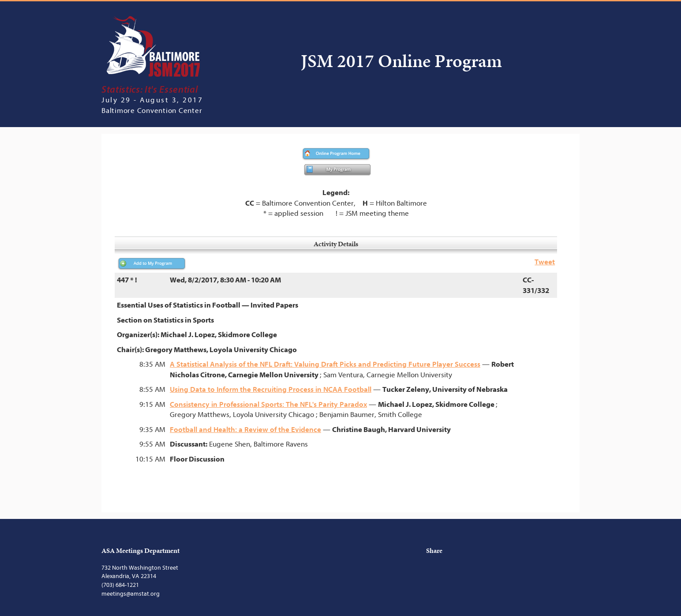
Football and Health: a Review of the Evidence (245, 430)
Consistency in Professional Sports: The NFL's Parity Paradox (268, 404)
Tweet (545, 262)
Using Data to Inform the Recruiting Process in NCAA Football (271, 389)
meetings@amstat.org (131, 594)
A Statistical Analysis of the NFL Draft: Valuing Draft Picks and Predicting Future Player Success (325, 364)
